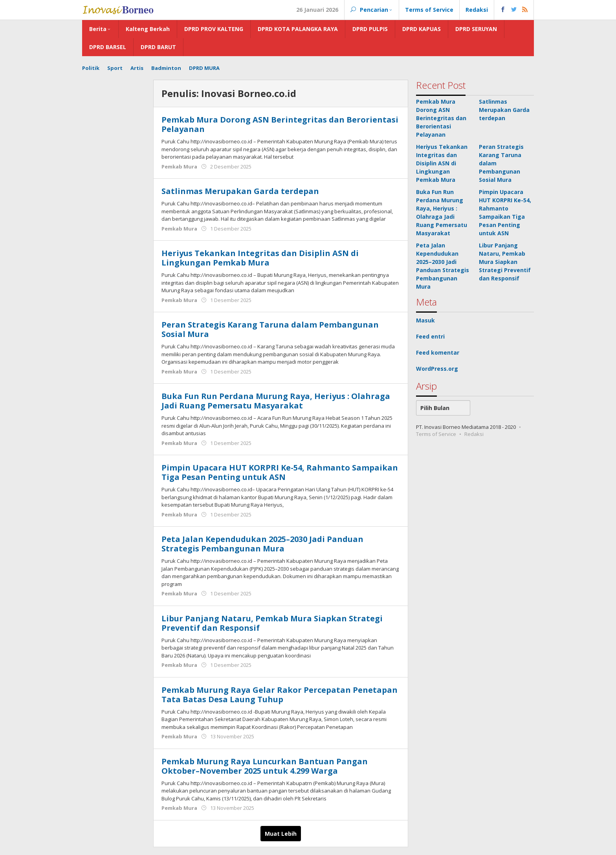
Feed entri (430, 336)
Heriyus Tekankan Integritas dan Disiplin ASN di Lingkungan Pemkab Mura (260, 258)
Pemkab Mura (179, 167)
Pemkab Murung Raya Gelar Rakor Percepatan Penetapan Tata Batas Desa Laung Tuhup (280, 695)
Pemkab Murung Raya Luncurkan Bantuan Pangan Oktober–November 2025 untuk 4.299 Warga (265, 766)
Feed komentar (438, 352)
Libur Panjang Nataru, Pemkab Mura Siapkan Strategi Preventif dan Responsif (272, 623)
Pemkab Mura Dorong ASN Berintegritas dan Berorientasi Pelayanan (280, 124)
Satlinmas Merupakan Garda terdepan (240, 191)
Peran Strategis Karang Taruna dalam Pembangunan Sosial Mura (270, 329)
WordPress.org (437, 369)
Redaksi (474, 434)
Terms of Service (436, 434)
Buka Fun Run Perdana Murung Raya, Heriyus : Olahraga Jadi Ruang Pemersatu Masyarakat (276, 401)
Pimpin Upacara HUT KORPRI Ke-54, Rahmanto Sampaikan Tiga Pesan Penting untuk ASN (280, 472)
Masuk (425, 320)
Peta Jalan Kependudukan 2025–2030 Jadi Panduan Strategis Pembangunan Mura (262, 544)
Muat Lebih (281, 834)
